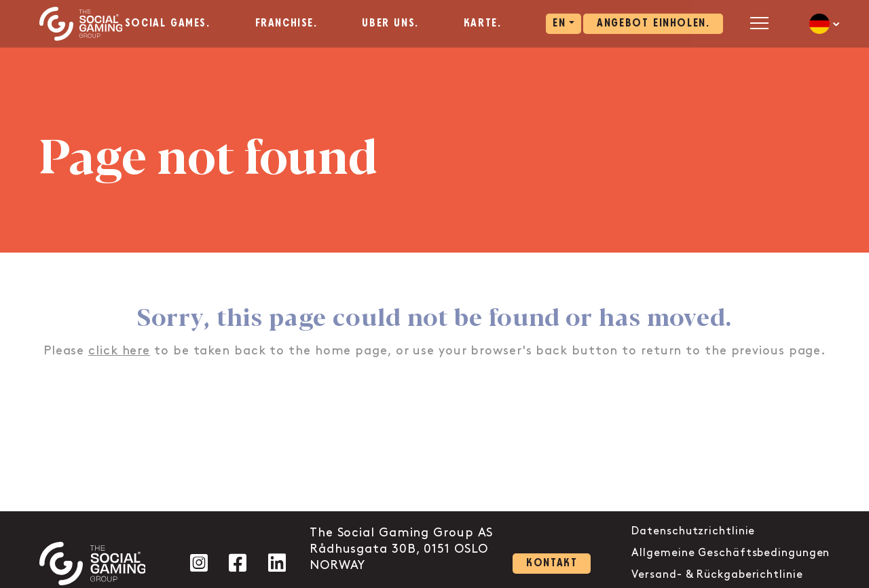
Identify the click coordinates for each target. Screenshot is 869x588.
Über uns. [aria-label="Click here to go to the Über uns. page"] (390, 23)
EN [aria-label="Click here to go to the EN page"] (559, 23)
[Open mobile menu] (759, 23)
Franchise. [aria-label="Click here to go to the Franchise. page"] (286, 23)
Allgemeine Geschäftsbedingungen (731, 553)
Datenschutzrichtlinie (693, 531)
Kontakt (552, 563)
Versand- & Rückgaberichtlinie (717, 575)
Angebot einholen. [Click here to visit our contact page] (653, 23)
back (552, 351)
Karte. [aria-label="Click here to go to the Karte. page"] (483, 23)
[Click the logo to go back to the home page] (81, 24)
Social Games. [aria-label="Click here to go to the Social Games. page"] (168, 23)
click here (119, 351)
